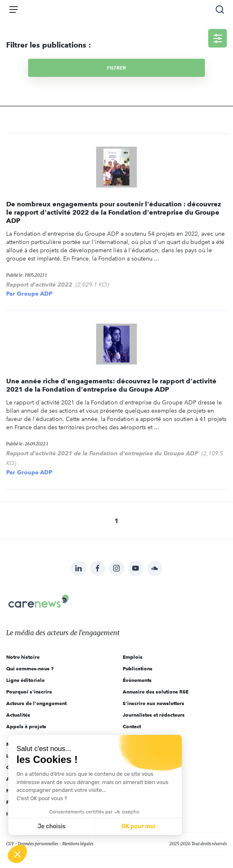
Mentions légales (78, 844)
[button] (17, 854)
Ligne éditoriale (25, 680)
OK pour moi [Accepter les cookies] (139, 826)
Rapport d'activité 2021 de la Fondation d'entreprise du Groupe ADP (102, 453)
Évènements (137, 680)
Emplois (133, 657)
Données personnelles (38, 844)
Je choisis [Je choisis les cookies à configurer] (52, 826)
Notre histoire (23, 657)
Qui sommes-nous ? (30, 668)
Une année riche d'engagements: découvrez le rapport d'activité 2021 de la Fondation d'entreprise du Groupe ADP (111, 385)
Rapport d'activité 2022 (39, 285)
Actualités (18, 715)
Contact (132, 726)
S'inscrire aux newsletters (153, 703)
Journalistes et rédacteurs (154, 715)
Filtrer (116, 68)
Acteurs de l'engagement (36, 703)
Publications (138, 668)
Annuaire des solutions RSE (156, 692)
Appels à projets (26, 726)
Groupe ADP (35, 294)
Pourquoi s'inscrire (29, 692)
